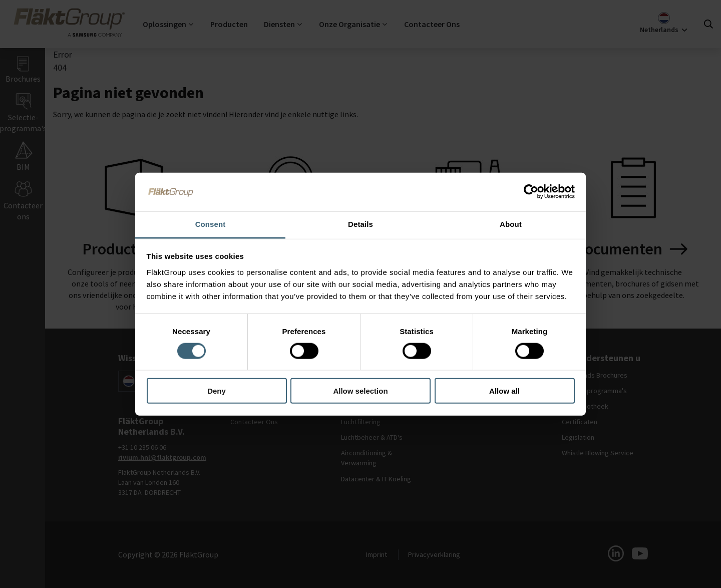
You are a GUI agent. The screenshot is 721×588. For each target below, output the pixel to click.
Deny (217, 391)
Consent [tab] (211, 224)
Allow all (504, 391)
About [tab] (511, 224)
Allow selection (360, 391)
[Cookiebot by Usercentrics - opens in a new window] (531, 192)
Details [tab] (360, 224)
